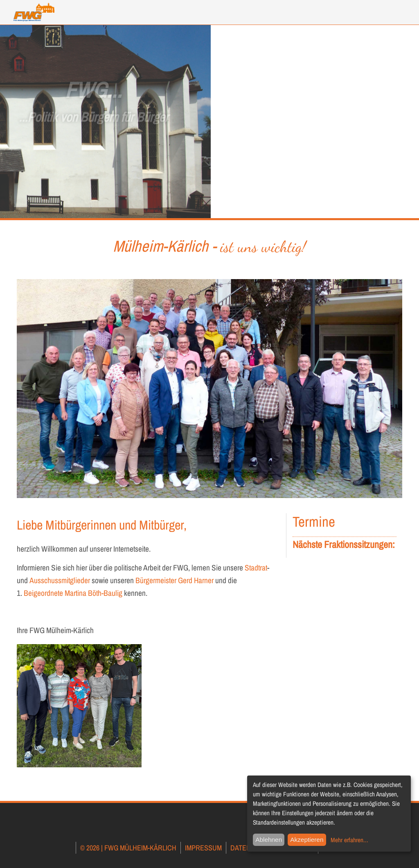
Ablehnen (269, 840)
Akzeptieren (307, 840)
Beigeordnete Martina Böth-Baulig (73, 593)
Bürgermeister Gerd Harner (175, 580)
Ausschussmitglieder (60, 580)
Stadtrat (256, 568)
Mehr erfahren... (349, 840)
